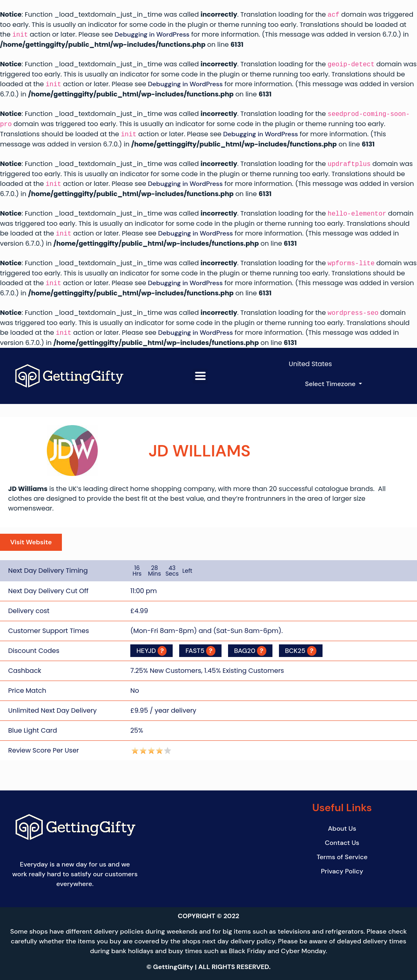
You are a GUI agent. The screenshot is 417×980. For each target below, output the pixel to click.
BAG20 (250, 649)
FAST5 (200, 649)
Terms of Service (342, 855)
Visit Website (31, 542)
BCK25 (301, 649)
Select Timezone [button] (331, 384)
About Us (342, 827)
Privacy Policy (342, 870)
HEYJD (151, 649)
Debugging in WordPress (152, 35)
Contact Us (342, 841)
